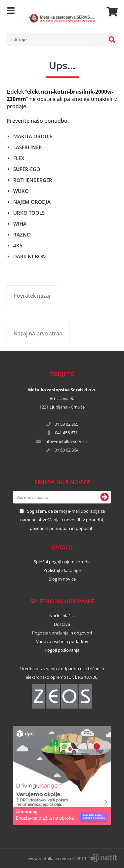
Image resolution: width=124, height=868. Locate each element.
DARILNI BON (30, 256)
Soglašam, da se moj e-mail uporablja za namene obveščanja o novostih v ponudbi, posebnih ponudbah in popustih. (62, 520)
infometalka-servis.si (66, 441)
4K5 (18, 245)
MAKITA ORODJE (33, 136)
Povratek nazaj (32, 296)
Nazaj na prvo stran (38, 333)
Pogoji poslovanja (62, 650)
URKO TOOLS (29, 213)
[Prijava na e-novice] (104, 497)
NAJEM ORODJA (32, 202)
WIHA (20, 224)
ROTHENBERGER (33, 180)
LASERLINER (28, 147)
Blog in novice (62, 579)
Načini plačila (62, 616)
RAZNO (22, 235)
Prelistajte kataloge (62, 570)
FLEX (19, 158)
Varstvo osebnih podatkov (62, 641)
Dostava (62, 624)
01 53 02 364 (66, 450)
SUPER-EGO (27, 169)
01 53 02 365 (66, 424)
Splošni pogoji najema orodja (62, 562)
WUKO (21, 191)
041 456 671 (66, 433)
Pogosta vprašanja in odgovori (62, 633)
